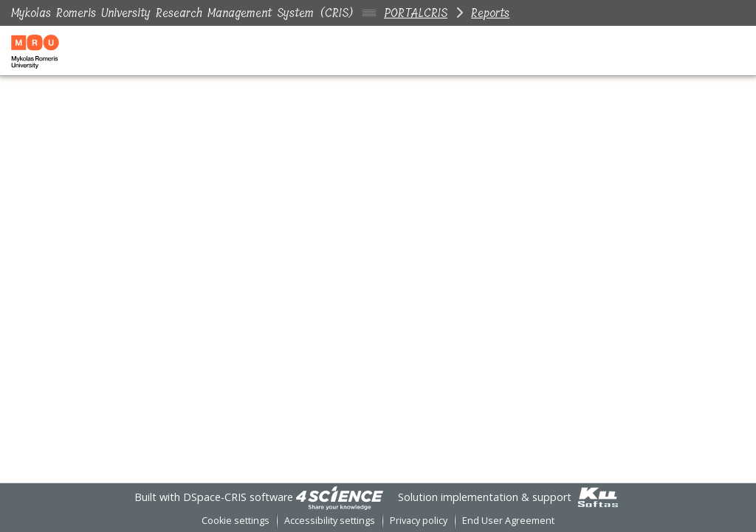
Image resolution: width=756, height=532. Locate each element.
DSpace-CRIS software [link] (238, 497)
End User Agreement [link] (508, 521)
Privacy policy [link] (419, 521)
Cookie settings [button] (236, 521)
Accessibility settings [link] (330, 521)
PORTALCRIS (416, 13)
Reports (490, 13)
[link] (340, 497)
